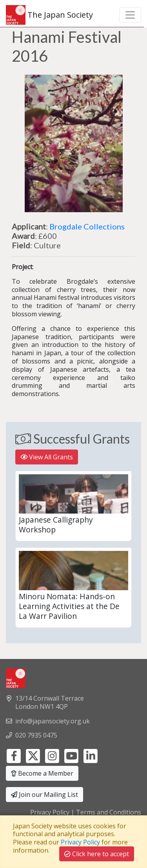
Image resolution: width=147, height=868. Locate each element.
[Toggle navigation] (130, 15)
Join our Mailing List (44, 795)
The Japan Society (49, 15)
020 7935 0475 (36, 735)
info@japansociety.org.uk (53, 721)
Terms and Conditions (109, 812)
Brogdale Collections (87, 226)
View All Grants (47, 457)
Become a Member (42, 773)
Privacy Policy (50, 812)
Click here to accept (97, 854)
